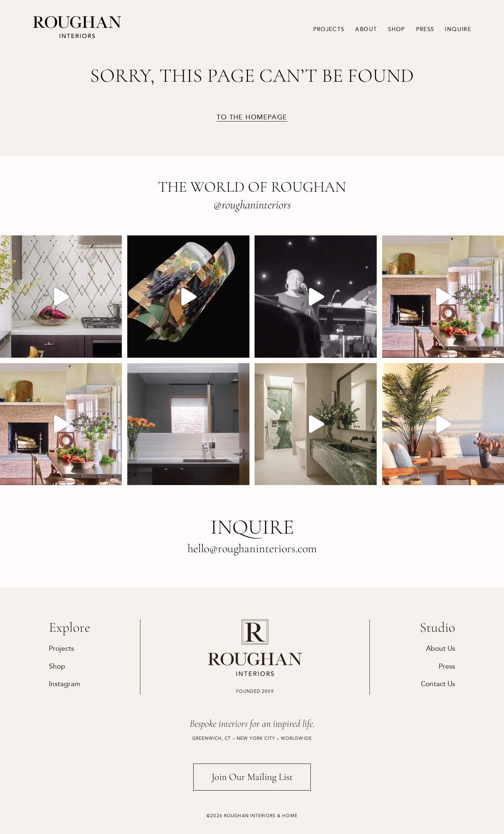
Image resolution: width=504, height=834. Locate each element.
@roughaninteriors (252, 205)
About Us (441, 648)
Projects (329, 29)
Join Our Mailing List (252, 777)
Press (425, 29)
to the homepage (252, 117)
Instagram (65, 684)
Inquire (458, 29)
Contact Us (438, 684)
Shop (396, 29)
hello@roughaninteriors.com (252, 548)
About (366, 29)
